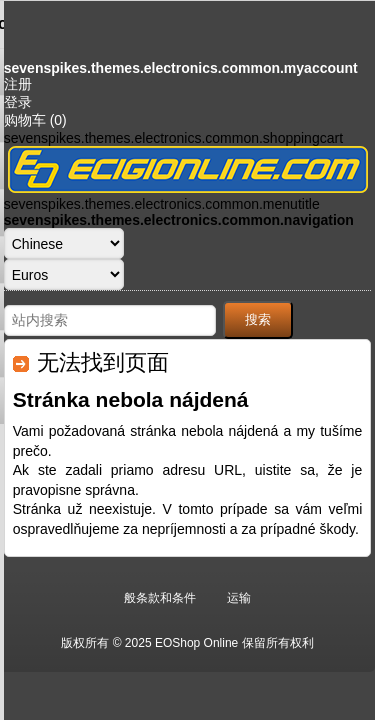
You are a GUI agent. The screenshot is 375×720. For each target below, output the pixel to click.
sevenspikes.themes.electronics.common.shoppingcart (173, 138)
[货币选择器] (64, 274)
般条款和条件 (160, 598)
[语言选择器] (64, 243)
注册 (18, 84)
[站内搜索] (110, 320)
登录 (18, 102)
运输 (239, 598)
